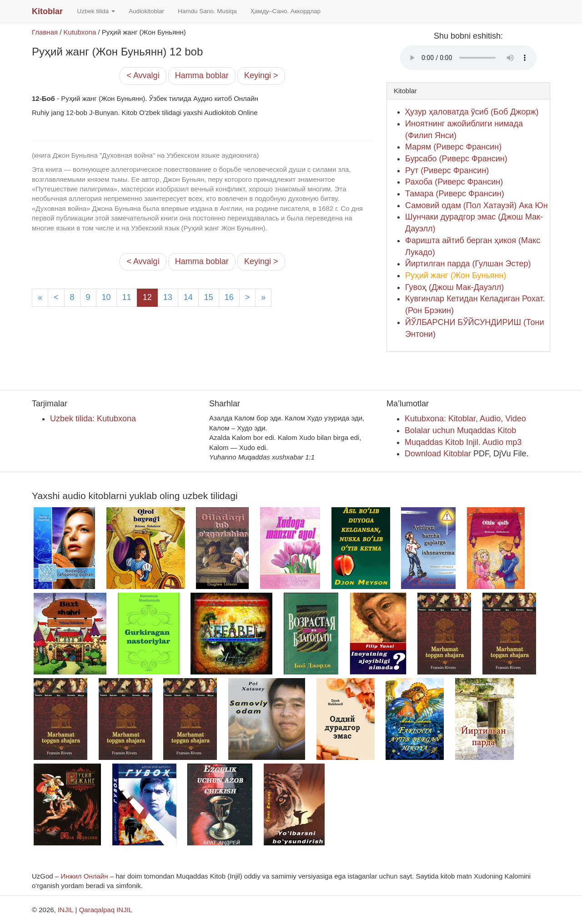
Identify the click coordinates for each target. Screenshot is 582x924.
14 (188, 297)
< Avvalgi (143, 75)
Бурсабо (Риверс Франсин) (456, 159)
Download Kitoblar (438, 454)
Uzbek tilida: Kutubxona (93, 419)
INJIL (65, 910)
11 (127, 297)
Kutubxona (80, 32)
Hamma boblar (202, 75)
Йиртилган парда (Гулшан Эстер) (468, 264)
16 (229, 297)
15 (209, 297)
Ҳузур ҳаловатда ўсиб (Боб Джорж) (472, 112)
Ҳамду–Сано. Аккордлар (286, 11)
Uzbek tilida (96, 11)
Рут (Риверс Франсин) (447, 170)
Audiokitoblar (146, 11)
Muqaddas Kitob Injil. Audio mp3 (463, 442)
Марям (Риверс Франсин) (453, 147)
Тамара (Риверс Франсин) (455, 194)
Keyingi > (261, 75)
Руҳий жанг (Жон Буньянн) (456, 275)
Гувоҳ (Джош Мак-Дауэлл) (454, 287)
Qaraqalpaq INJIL (106, 910)
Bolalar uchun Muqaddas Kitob (460, 430)
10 (106, 297)
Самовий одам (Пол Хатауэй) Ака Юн (477, 205)
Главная (45, 32)
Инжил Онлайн (84, 876)
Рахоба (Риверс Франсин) (454, 182)
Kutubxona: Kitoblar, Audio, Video (465, 419)
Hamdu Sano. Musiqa (207, 11)
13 (168, 297)
